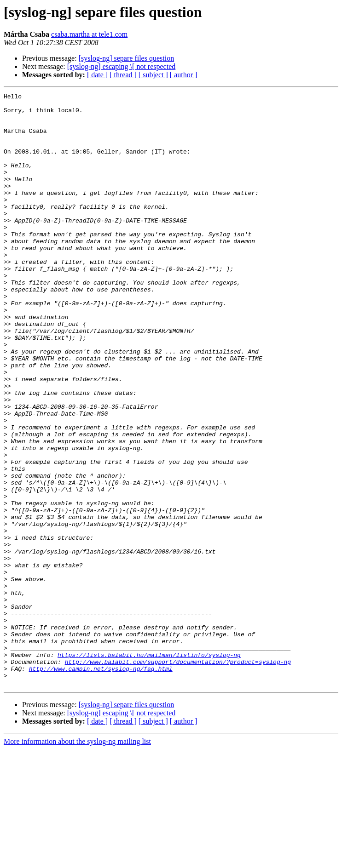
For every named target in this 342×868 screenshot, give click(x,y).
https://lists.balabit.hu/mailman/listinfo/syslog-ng (149, 768)
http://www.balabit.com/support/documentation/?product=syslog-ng (178, 776)
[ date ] (97, 75)
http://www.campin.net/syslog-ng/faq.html (101, 784)
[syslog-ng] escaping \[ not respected (121, 66)
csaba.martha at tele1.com (89, 34)
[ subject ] (153, 75)
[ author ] (184, 75)
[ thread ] (123, 75)
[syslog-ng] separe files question (127, 58)
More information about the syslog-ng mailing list (77, 860)
